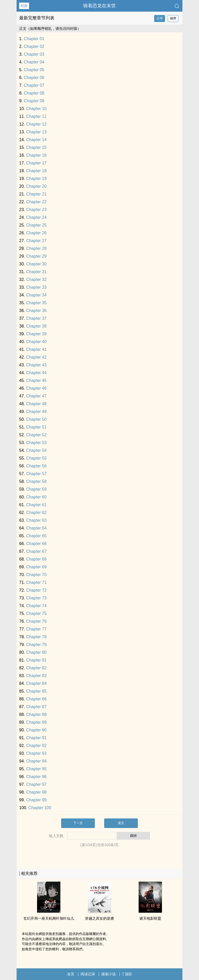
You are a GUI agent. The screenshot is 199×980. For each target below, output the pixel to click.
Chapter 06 (34, 78)
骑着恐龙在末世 (99, 6)
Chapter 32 (36, 280)
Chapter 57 (36, 474)
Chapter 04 (34, 62)
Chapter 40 (36, 342)
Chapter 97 (36, 784)
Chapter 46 (36, 388)
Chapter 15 (36, 147)
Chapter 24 (36, 217)
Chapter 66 (36, 544)
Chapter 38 (36, 326)
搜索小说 (109, 974)
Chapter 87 (36, 707)
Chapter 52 (36, 435)
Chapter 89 (36, 722)
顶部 (127, 974)
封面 (24, 6)
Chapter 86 (36, 699)
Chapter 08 (34, 93)
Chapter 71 (36, 582)
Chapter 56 (36, 466)
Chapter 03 (34, 54)
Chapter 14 (36, 140)
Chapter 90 (36, 730)
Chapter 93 (36, 753)
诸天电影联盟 (150, 918)
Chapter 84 (36, 683)
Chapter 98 (36, 792)
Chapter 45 (36, 380)
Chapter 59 (36, 489)
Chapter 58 (36, 481)
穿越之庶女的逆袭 (99, 918)
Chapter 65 (36, 536)
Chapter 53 (36, 443)
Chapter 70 (36, 575)
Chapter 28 (36, 248)
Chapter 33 (36, 287)
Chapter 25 (36, 225)
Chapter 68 (36, 559)
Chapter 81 (36, 660)
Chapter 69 (36, 567)
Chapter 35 (36, 303)
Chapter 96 (36, 777)
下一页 (78, 823)
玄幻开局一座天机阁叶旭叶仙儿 (49, 918)
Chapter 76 (36, 621)
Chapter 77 (36, 629)
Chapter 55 (36, 458)
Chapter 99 (36, 800)
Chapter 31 (36, 272)
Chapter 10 (36, 109)
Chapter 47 (36, 396)
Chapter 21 (36, 194)
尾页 (121, 823)
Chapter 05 (34, 70)
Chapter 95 (36, 769)
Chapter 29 (36, 256)
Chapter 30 (36, 264)
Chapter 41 (36, 349)
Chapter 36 (36, 311)
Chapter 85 (36, 691)
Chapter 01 (34, 39)
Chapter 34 (36, 295)
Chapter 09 (34, 101)
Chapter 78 (36, 637)
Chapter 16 (36, 155)
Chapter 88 (36, 714)
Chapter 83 (36, 676)
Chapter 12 (36, 124)
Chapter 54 (36, 450)
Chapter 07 (34, 85)
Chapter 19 (36, 179)
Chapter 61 (36, 505)
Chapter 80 (36, 652)
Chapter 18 (36, 171)
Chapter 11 (36, 116)
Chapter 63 (36, 520)
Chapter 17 (36, 163)
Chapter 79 (36, 645)
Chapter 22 (36, 202)
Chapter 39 (36, 334)
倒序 (173, 18)
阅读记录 (88, 974)
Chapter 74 (36, 606)
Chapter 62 (36, 513)
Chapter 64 (36, 528)
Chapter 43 (36, 365)
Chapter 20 (36, 186)
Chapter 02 (34, 46)
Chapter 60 (36, 497)
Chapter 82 (36, 668)
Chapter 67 (36, 551)
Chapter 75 (36, 614)
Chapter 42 (36, 357)
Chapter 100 (40, 808)
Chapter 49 (36, 412)
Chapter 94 (36, 761)
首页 (71, 974)
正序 (160, 18)
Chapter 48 (36, 404)
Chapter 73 (36, 598)
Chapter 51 (36, 427)
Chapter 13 (36, 132)
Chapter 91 (36, 738)
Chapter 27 (36, 241)
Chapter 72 (36, 590)
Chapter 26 (36, 233)
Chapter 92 (36, 746)
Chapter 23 (36, 210)
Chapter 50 (36, 419)
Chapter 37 (36, 318)
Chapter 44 (36, 373)
